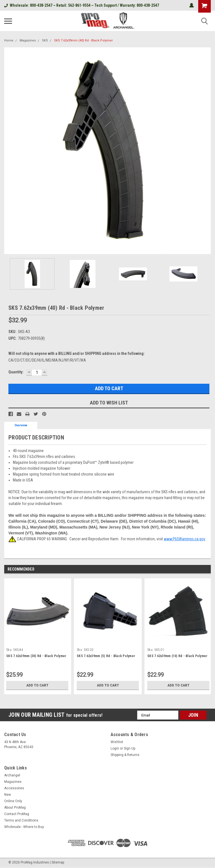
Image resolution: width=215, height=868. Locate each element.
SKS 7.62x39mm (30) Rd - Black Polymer (36, 656)
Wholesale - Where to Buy (24, 827)
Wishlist (117, 742)
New (8, 795)
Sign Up (129, 748)
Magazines (28, 40)
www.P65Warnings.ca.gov (184, 539)
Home (9, 40)
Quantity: (16, 372)
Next (208, 570)
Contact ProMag (17, 814)
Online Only (13, 801)
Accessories (14, 788)
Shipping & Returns (125, 755)
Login (115, 748)
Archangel (12, 775)
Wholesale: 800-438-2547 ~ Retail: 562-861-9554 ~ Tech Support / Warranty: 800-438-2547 (82, 5)
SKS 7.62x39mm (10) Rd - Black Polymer (177, 656)
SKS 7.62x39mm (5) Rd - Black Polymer (106, 656)
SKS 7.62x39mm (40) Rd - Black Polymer (83, 40)
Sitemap (58, 862)
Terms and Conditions (21, 820)
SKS (45, 40)
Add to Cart (37, 685)
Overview (21, 425)
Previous (200, 570)
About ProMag (15, 808)
